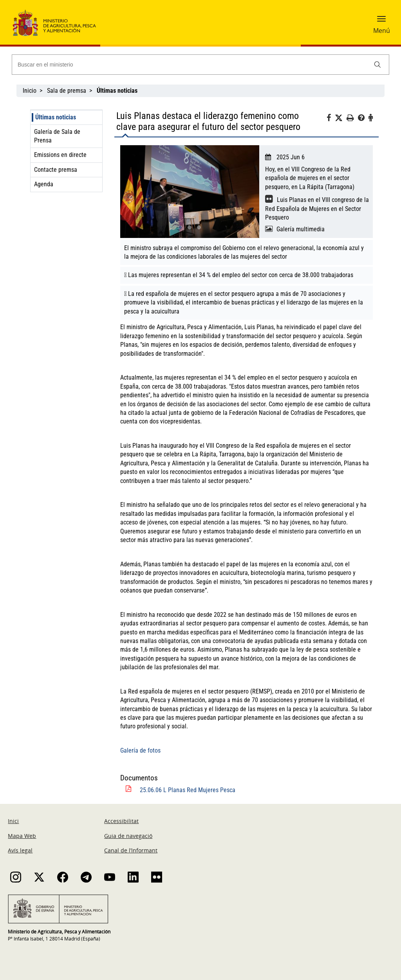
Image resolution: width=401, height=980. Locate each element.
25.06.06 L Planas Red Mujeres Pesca (188, 790)
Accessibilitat (121, 821)
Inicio (30, 91)
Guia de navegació (128, 836)
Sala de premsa (67, 91)
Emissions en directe (60, 155)
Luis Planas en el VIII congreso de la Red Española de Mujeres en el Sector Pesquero (317, 209)
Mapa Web (22, 836)
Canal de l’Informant (131, 850)
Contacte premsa (56, 170)
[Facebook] (331, 119)
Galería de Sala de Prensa (57, 136)
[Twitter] (341, 118)
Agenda (44, 184)
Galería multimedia (301, 229)
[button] (381, 22)
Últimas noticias (56, 117)
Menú (382, 31)
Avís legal (20, 850)
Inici (13, 821)
